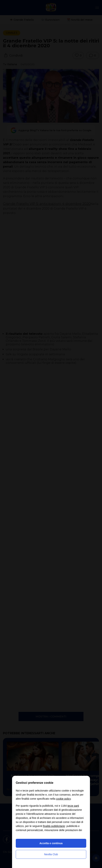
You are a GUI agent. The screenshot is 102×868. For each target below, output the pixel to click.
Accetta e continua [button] (51, 843)
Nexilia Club (51, 854)
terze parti (73, 806)
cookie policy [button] (63, 799)
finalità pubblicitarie (54, 826)
